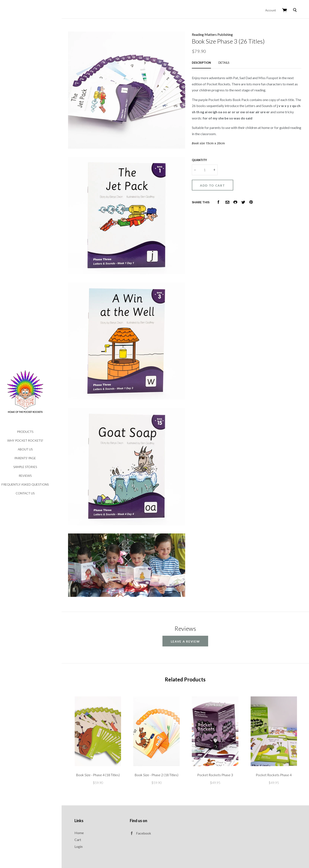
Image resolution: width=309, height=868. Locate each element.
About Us (37, 449)
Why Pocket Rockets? (36, 440)
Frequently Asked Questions (36, 484)
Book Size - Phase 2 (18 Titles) (164, 742)
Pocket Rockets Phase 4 (275, 742)
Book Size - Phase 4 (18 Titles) (108, 742)
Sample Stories (36, 467)
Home (90, 800)
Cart (89, 807)
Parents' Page (36, 458)
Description (207, 60)
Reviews (36, 476)
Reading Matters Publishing (218, 32)
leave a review (191, 613)
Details (229, 60)
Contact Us (36, 493)
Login (90, 814)
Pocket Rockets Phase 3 (219, 742)
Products (36, 432)
